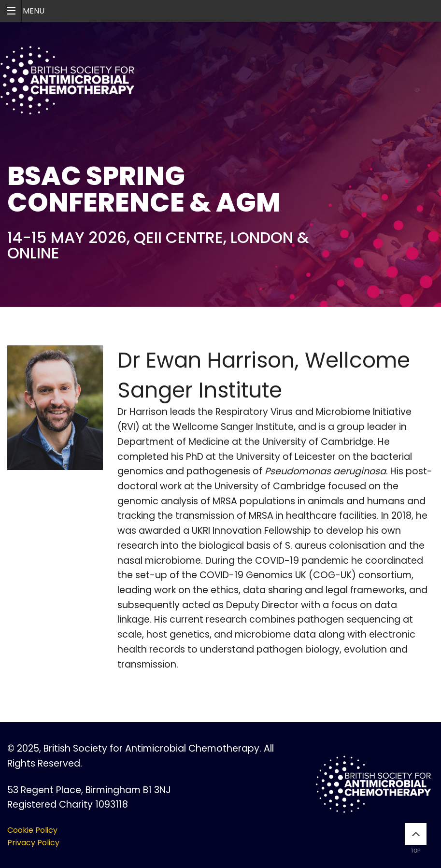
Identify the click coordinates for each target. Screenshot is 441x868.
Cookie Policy (32, 830)
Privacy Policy (33, 843)
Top (416, 838)
